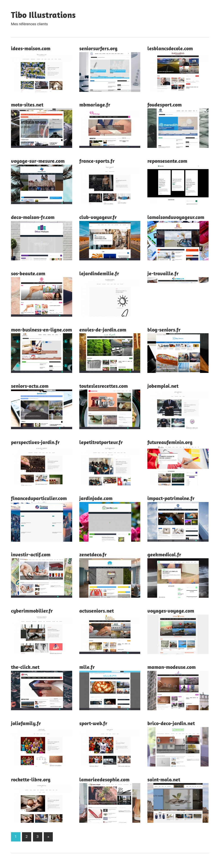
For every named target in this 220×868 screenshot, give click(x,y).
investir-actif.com (31, 554)
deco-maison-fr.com (33, 217)
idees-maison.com (31, 48)
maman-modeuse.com (172, 667)
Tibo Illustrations (43, 15)
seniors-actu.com (30, 386)
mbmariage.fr (95, 105)
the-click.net (25, 667)
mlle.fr (87, 667)
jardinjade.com (96, 498)
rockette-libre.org (31, 779)
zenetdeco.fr (93, 554)
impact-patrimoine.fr (171, 498)
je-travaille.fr (163, 273)
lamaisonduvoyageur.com (176, 217)
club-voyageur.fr (98, 217)
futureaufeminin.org (170, 442)
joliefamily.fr (26, 723)
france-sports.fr (97, 161)
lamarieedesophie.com (104, 779)
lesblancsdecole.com (170, 48)
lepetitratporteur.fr (101, 442)
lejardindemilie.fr (99, 273)
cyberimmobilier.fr (32, 611)
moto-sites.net (27, 105)
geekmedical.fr (164, 554)
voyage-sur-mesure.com (38, 161)
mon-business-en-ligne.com (41, 330)
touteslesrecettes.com (104, 386)
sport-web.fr (93, 723)
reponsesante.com (167, 161)
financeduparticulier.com (39, 498)
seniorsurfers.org (98, 48)
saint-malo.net (164, 779)
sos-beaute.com (28, 273)
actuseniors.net (97, 611)
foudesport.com (165, 105)
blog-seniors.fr (164, 330)
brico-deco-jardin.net (171, 723)
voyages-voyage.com (171, 611)
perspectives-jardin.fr (35, 442)
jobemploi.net (163, 386)
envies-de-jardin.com (103, 330)
